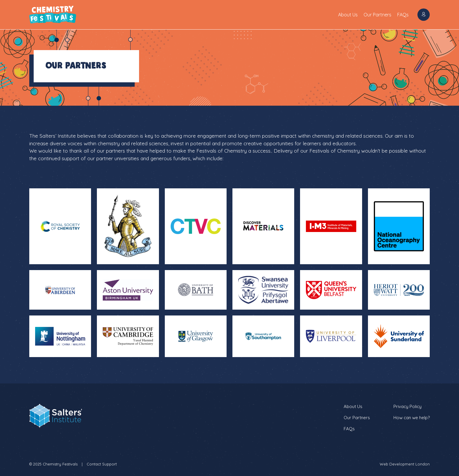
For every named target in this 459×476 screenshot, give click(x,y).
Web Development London (405, 464)
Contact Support (102, 464)
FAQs (403, 15)
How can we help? (412, 418)
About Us (348, 15)
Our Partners (377, 15)
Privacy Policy (407, 406)
